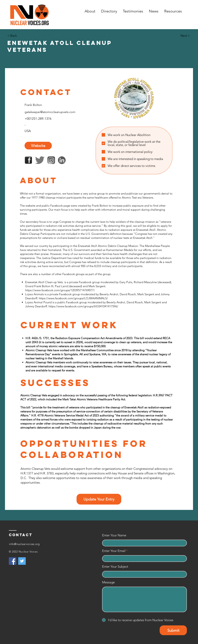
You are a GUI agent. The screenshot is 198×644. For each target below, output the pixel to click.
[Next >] (180, 36)
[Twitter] (22, 561)
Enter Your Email (114, 551)
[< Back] (20, 36)
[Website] (38, 146)
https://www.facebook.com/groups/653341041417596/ (83, 306)
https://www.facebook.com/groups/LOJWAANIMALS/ (73, 298)
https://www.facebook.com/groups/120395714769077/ (60, 290)
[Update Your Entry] (99, 499)
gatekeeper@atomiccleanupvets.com (50, 112)
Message (108, 582)
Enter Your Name (114, 535)
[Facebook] (13, 561)
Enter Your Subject (115, 567)
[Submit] (173, 630)
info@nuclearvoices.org (24, 544)
